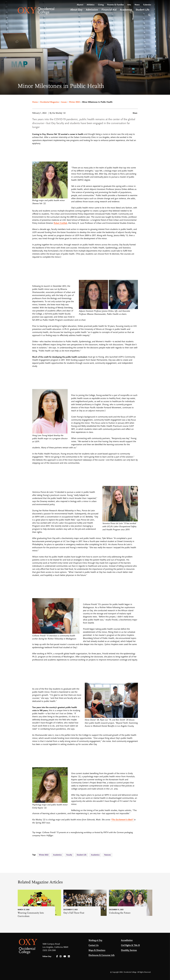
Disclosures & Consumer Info (102, 955)
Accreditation (127, 940)
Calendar (147, 5)
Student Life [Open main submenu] (142, 10)
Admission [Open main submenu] (92, 10)
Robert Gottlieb (60, 223)
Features (107, 855)
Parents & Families (116, 5)
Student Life (82, 855)
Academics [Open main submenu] (126, 10)
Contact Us (94, 945)
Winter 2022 (74, 102)
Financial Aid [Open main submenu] (109, 10)
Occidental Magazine (49, 102)
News (137, 5)
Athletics (91, 5)
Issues (64, 102)
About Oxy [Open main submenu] (76, 10)
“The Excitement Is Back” (122, 820)
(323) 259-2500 (49, 950)
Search (149, 15)
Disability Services (129, 950)
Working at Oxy (95, 940)
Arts (129, 5)
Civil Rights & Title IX (130, 945)
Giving (101, 5)
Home (35, 102)
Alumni (80, 5)
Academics (57, 855)
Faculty (69, 855)
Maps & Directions (97, 950)
